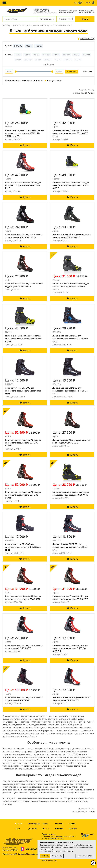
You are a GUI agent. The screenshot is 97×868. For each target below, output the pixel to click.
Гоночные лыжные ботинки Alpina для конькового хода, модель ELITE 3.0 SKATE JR (70, 648)
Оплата (45, 829)
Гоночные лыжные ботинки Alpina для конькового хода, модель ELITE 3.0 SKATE (23, 443)
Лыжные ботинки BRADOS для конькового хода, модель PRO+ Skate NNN (70, 339)
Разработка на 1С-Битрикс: (20, 854)
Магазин (59, 824)
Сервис (72, 824)
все (93, 93)
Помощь (59, 829)
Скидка (45, 824)
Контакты (73, 829)
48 (89, 93)
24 (86, 93)
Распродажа (34, 824)
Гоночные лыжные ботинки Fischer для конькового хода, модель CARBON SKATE (71, 287)
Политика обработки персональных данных (56, 851)
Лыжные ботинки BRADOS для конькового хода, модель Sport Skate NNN (23, 391)
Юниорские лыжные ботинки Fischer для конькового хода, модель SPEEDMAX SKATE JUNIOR (25, 133)
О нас (18, 829)
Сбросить (88, 71)
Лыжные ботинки (41, 25)
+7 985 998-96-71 (41, 11)
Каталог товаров (21, 25)
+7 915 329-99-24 (87, 13)
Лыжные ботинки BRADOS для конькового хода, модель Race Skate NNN (70, 391)
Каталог (19, 824)
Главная (6, 25)
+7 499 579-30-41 (67, 13)
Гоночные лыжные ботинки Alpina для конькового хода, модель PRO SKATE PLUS (70, 133)
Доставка (33, 829)
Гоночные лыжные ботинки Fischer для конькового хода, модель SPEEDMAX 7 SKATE (71, 185)
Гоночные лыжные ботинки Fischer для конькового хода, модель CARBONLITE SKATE (24, 339)
